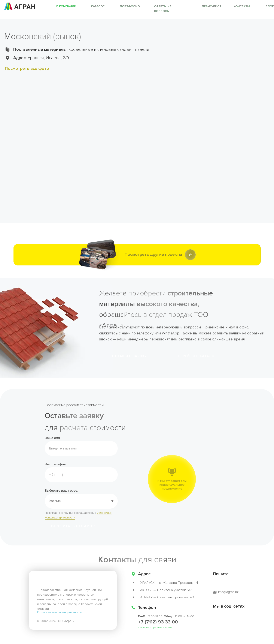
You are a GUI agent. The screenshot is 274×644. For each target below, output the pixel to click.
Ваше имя (52, 438)
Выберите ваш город (61, 491)
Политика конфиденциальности (60, 612)
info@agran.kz (228, 592)
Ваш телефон (55, 464)
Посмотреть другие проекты (153, 255)
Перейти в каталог (197, 356)
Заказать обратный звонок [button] (155, 628)
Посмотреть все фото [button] (27, 69)
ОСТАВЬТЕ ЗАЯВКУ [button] (130, 356)
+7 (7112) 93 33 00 (158, 622)
